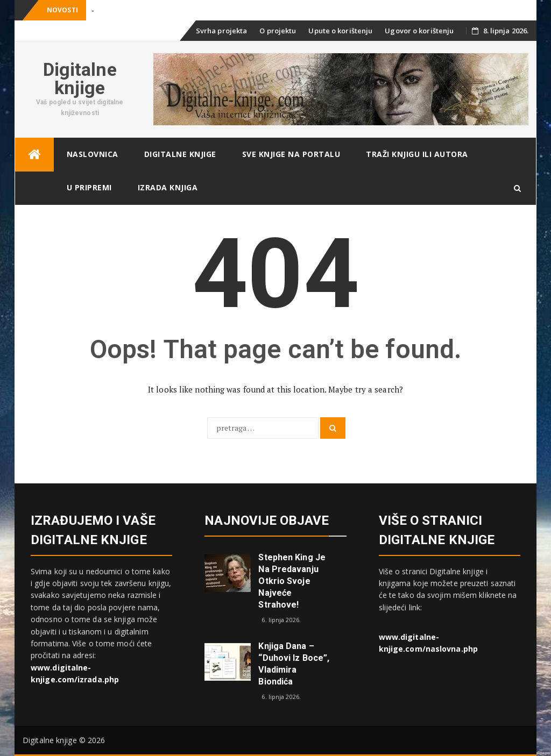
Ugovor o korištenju (419, 31)
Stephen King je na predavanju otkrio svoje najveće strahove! (292, 581)
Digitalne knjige (80, 79)
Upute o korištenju (340, 31)
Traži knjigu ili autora (417, 154)
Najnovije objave (267, 520)
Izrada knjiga (168, 187)
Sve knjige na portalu (291, 154)
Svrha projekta (221, 31)
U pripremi (89, 187)
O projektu (278, 31)
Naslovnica (93, 154)
